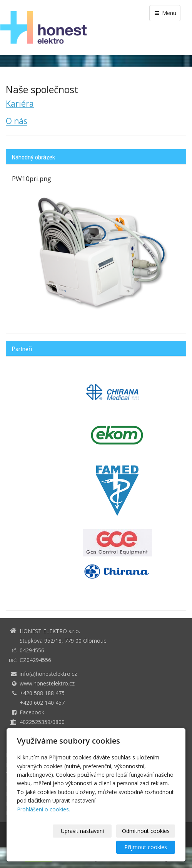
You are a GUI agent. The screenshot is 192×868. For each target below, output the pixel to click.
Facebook (32, 712)
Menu (165, 13)
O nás (17, 121)
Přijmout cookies (146, 847)
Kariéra (20, 104)
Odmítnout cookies (146, 831)
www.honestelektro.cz (47, 683)
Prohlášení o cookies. (43, 809)
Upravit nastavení (82, 831)
